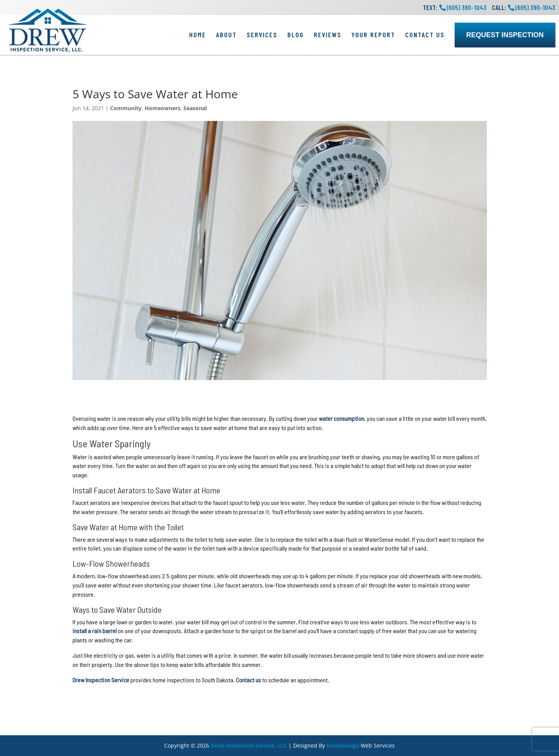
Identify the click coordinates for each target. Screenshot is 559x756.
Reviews (328, 35)
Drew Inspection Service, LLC (249, 745)
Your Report (373, 35)
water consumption (341, 418)
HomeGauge (343, 745)
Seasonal (195, 108)
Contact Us (425, 35)
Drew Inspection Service (101, 680)
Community (126, 108)
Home (198, 35)
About (226, 35)
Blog (296, 35)
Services (262, 35)
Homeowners (162, 108)
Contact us (248, 680)
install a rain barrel (95, 631)
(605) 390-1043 (535, 7)
